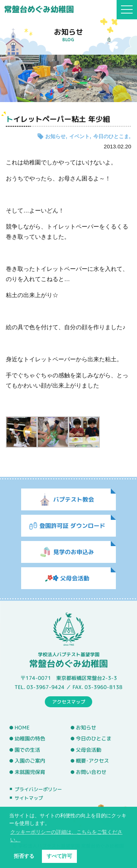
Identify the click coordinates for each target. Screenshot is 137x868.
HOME (22, 727)
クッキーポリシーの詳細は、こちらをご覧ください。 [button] (66, 836)
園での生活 (27, 750)
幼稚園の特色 (30, 739)
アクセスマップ (69, 701)
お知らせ (55, 136)
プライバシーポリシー (38, 789)
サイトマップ (29, 798)
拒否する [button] (24, 856)
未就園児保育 (30, 772)
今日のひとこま (111, 136)
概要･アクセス (92, 761)
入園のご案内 (30, 761)
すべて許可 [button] (59, 856)
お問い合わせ (91, 772)
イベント (79, 136)
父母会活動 (89, 750)
